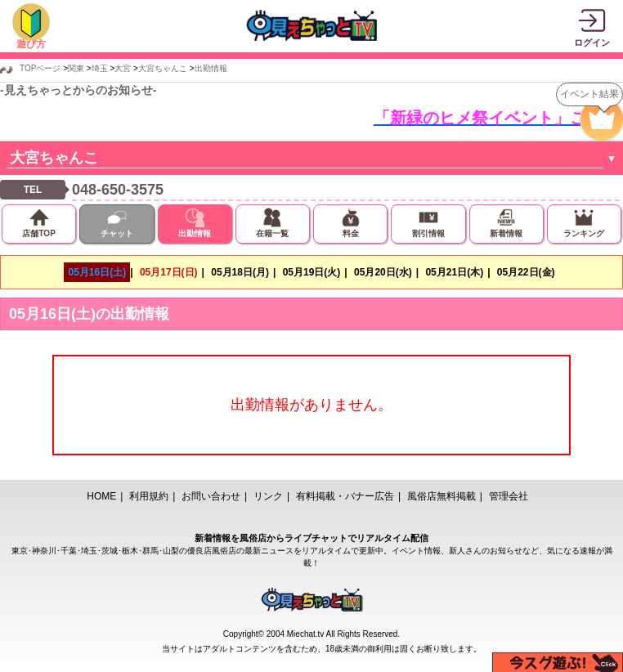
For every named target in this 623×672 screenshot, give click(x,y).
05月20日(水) (383, 272)
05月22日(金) (526, 272)
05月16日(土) (97, 272)
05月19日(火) (312, 272)
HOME (101, 496)
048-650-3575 (118, 190)
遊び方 (31, 44)
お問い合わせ (211, 496)
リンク (268, 496)
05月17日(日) (169, 272)
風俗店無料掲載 (441, 496)
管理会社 (509, 496)
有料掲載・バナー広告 (345, 496)
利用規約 (149, 496)
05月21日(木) (454, 272)
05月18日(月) (240, 272)
